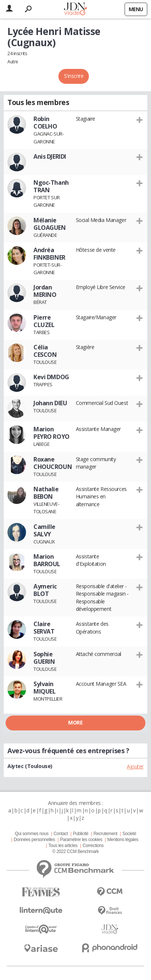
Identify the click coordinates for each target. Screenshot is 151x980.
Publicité (81, 834)
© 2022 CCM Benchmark (75, 851)
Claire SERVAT (44, 628)
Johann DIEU (50, 403)
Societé (129, 834)
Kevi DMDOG (51, 377)
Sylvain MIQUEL (44, 688)
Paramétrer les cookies (81, 840)
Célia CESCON (45, 351)
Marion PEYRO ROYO (52, 433)
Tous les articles (63, 846)
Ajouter (135, 766)
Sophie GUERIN (44, 658)
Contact (61, 834)
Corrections (93, 846)
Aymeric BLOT (45, 590)
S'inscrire (74, 76)
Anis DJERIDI (50, 156)
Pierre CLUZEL (44, 321)
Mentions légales (123, 840)
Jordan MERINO (45, 291)
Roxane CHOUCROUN (53, 463)
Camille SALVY (44, 530)
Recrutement (105, 834)
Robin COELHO (45, 123)
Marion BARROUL (47, 560)
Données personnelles (34, 840)
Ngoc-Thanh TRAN (51, 186)
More (75, 722)
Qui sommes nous (32, 834)
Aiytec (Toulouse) (30, 766)
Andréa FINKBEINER (49, 254)
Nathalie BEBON (46, 493)
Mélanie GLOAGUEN (50, 224)
